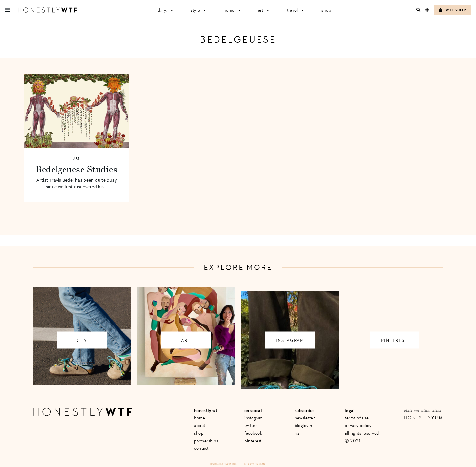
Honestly (423, 418)
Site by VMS (251, 464)
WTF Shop (453, 10)
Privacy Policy (358, 426)
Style (199, 10)
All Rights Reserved (362, 433)
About (200, 426)
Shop (326, 10)
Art (264, 10)
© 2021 (353, 441)
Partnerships (206, 441)
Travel (296, 10)
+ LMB (262, 464)
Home (233, 10)
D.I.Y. (166, 10)
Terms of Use (357, 418)
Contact (201, 448)
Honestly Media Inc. (223, 464)
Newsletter (305, 418)
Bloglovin (303, 426)
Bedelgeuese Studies (77, 169)
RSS (297, 433)
